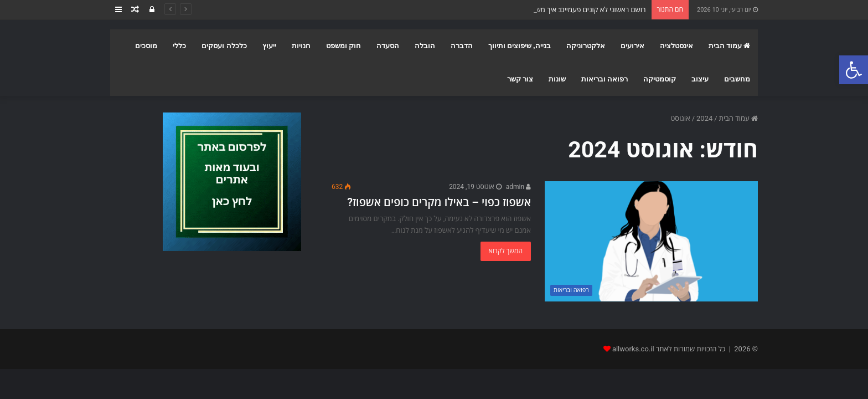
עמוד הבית (730, 46)
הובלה (425, 46)
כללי (179, 46)
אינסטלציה (676, 46)
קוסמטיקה (660, 79)
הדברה (462, 46)
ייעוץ (269, 46)
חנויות (301, 46)
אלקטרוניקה (586, 46)
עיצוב (700, 79)
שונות (557, 79)
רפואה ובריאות (604, 79)
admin (518, 187)
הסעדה (388, 46)
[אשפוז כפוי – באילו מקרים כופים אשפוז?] (651, 241)
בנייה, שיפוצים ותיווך (520, 46)
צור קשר (520, 79)
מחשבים (737, 79)
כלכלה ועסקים (224, 46)
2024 (704, 118)
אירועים (632, 46)
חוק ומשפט (343, 46)
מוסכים (146, 46)
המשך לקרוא (506, 251)
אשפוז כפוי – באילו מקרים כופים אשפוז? (439, 202)
